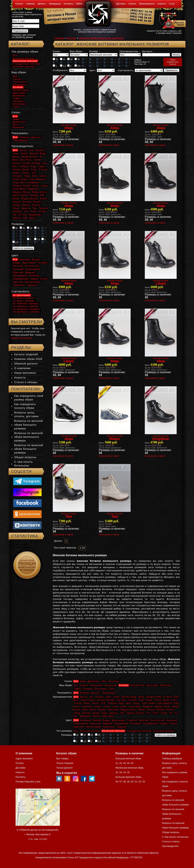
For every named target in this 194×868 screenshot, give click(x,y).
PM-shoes (113, 710)
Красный (96, 723)
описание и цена (63, 145)
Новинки (31, 4)
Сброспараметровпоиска (173, 62)
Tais (122, 713)
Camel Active (88, 700)
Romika (161, 710)
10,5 (122, 66)
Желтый (144, 720)
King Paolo (19, 182)
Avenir (116, 697)
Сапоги (84, 685)
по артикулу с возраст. (27, 309)
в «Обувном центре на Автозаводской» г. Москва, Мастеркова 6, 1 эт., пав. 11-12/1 (38, 834)
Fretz (174, 700)
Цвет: (93, 70)
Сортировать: (126, 70)
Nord (85, 710)
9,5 (107, 66)
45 (70, 62)
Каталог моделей (26, 354)
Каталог (19, 4)
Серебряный (150, 723)
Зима (83, 681)
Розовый (136, 723)
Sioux (105, 713)
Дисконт (42, 4)
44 (63, 62)
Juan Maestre (165, 703)
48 (92, 62)
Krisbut (98, 707)
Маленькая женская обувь (129, 768)
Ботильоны (111, 685)
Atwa (108, 697)
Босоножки (101, 689)
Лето (104, 681)
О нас (172, 4)
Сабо (112, 689)
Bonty (141, 697)
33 (63, 59)
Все (76, 681)
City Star (121, 700)
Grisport (112, 703)
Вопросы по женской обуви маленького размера (28, 437)
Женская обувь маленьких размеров (101, 38)
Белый (97, 720)
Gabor (87, 703)
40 (113, 59)
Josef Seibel (148, 703)
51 (113, 62)
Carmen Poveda (106, 700)
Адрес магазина (24, 758)
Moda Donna (40, 192)
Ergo (141, 700)
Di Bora (168, 697)
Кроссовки (152, 685)
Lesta (115, 707)
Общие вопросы (25, 457)
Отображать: (61, 70)
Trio (149, 713)
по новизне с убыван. (26, 306)
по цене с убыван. (24, 301)
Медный (108, 723)
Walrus (97, 716)
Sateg (77, 713)
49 (99, 62)
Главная (59, 38)
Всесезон (114, 681)
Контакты (69, 4)
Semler (96, 713)
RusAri (170, 710)
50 (106, 62)
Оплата (132, 4)
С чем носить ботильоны (175, 837)
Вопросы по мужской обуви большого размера (29, 449)
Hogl (121, 703)
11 (128, 66)
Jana (128, 703)
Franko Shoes (162, 700)
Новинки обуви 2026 (28, 359)
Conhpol (132, 700)
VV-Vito (22, 215)
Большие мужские (164, 731)
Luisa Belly (135, 707)
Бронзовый (119, 720)
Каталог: (21, 44)
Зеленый (172, 720)
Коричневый (81, 723)
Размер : (94, 51)
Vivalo (164, 713)
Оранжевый (121, 723)
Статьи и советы (171, 841)
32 (55, 59)
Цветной (79, 727)
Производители (147, 4)
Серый (164, 723)
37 (92, 59)
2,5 (77, 66)
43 (55, 62)
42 (128, 59)
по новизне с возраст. (26, 303)
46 (77, 62)
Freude (78, 703)
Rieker (142, 710)
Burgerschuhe (154, 697)
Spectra (114, 713)
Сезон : (57, 51)
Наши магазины (25, 373)
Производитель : (130, 51)
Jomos (136, 703)
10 (113, 66)
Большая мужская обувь (129, 777)
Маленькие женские (113, 731)
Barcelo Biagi (129, 697)
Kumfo (107, 707)
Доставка (121, 4)
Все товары (62, 758)
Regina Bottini (129, 710)
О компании (22, 368)
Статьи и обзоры (26, 382)
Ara (91, 697)
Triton (156, 713)
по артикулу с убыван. (27, 312)
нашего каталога (21, 338)
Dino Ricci (26, 160)
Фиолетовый (93, 727)
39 (106, 59)
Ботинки (124, 685)
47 (84, 62)
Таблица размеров (172, 758)
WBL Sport (108, 716)
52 (121, 62)
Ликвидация (55, 4)
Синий (173, 723)
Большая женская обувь (128, 758)
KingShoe (87, 707)
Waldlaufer (85, 716)
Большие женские (90, 731)
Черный (121, 727)
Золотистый (158, 720)
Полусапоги (96, 685)
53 (128, 62)
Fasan (149, 700)
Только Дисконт (65, 768)
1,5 (63, 66)
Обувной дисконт (26, 363)
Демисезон (94, 681)
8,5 (92, 66)
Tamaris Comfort (135, 713)
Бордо (106, 720)
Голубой (132, 720)
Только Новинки (65, 763)
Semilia (86, 713)
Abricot (84, 697)
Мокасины (166, 685)
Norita (93, 710)
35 (77, 59)
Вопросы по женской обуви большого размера (28, 425)
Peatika (102, 710)
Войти (79, 4)
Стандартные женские (139, 731)
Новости (162, 4)
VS (171, 713)
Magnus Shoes (163, 707)
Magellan (148, 707)
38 (99, 59)
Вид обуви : (77, 51)
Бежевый (86, 720)
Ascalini (99, 697)
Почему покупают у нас (28, 782)
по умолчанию (22, 295)
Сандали (88, 689)
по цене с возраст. (24, 298)
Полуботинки (137, 685)
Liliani (124, 707)
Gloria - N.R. (99, 703)
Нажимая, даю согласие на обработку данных (24, 36)
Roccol (151, 710)
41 (121, 59)
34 (70, 59)
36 (84, 59)
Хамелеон (109, 727)
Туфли (77, 689)
